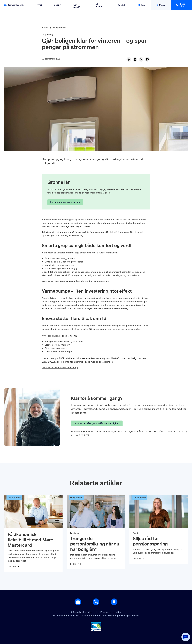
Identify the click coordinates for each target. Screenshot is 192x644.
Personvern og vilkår (111, 612)
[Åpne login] (78, 602)
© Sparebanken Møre (82, 612)
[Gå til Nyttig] (114, 602)
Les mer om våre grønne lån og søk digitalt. (97, 423)
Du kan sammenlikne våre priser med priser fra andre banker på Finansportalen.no (96, 616)
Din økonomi (60, 28)
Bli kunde (99, 5)
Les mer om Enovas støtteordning (60, 367)
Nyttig (45, 28)
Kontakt (122, 5)
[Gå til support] (96, 602)
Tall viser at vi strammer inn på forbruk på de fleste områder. (74, 232)
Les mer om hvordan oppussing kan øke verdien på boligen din (75, 281)
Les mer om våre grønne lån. (65, 202)
